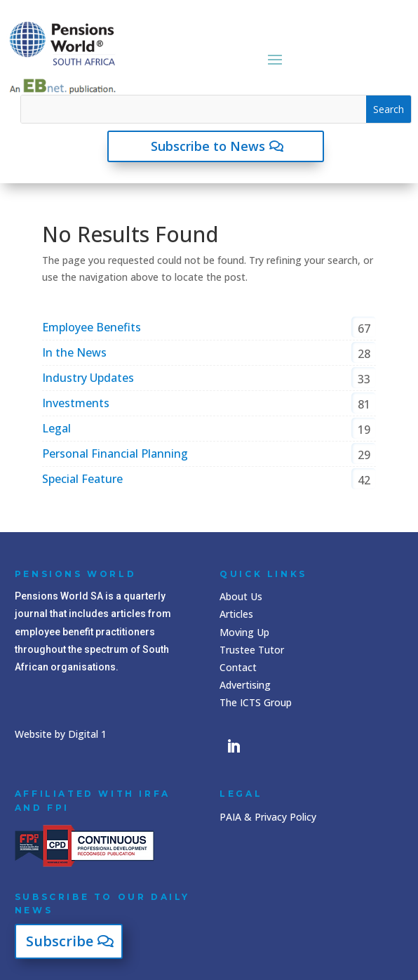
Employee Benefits (92, 327)
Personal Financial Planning (115, 453)
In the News (74, 352)
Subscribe (60, 941)
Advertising (245, 685)
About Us (241, 596)
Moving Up (244, 632)
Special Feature (82, 479)
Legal (56, 428)
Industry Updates (88, 378)
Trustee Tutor (252, 650)
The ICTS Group (256, 702)
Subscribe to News (208, 146)
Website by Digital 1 (61, 734)
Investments (76, 403)
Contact (238, 667)
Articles (236, 614)
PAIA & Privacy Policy (268, 817)
